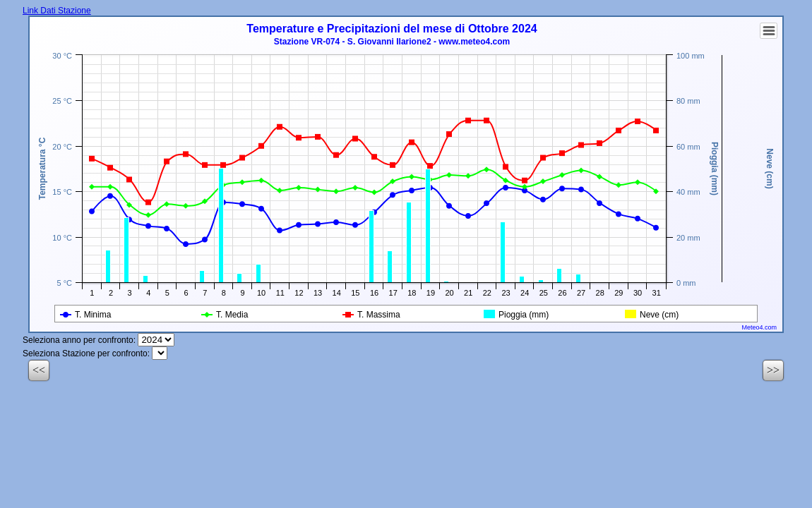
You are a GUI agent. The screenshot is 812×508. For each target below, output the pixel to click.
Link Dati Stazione (57, 11)
